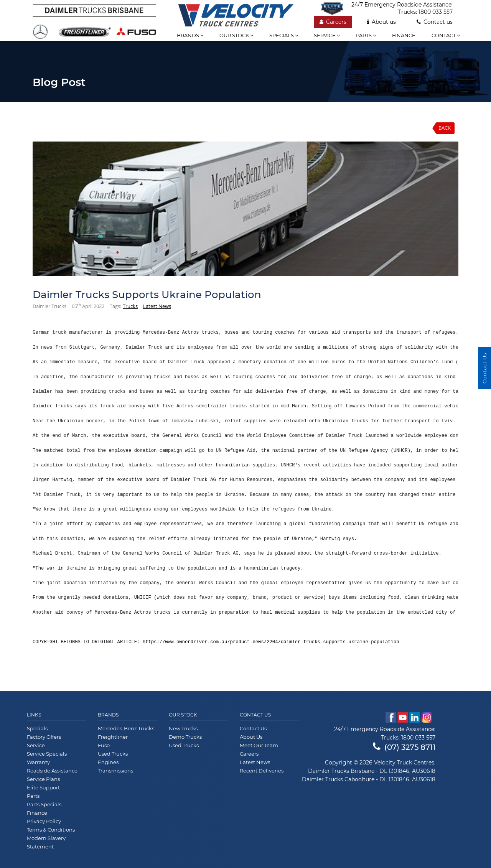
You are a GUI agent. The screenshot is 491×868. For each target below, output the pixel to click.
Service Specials (47, 754)
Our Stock (183, 715)
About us (381, 22)
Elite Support (43, 787)
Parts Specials (44, 804)
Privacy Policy (44, 821)
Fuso (104, 745)
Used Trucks (113, 754)
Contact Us (255, 715)
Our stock (236, 35)
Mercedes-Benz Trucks (126, 728)
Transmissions (115, 771)
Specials (284, 35)
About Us (251, 737)
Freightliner (113, 737)
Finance (404, 35)
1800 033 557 (436, 12)
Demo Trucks (185, 737)
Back (445, 128)
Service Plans (43, 779)
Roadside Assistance (52, 771)
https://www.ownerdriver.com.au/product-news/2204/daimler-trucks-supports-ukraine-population (271, 642)
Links (34, 715)
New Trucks (183, 728)
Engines (108, 762)
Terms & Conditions (51, 830)
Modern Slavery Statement (46, 842)
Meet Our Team (259, 745)
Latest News (157, 306)
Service (327, 35)
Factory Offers (44, 737)
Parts (366, 35)
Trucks (130, 306)
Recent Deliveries (262, 771)
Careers (333, 22)
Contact (446, 35)
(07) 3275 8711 (404, 747)
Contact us (435, 22)
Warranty (38, 762)
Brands (190, 35)
